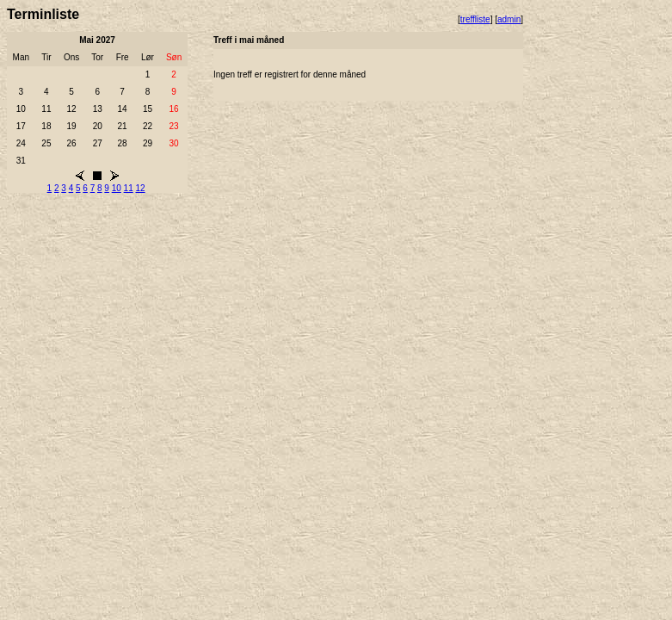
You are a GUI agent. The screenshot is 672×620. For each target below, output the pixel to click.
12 (141, 188)
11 (129, 188)
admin (509, 19)
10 (117, 188)
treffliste (475, 19)
